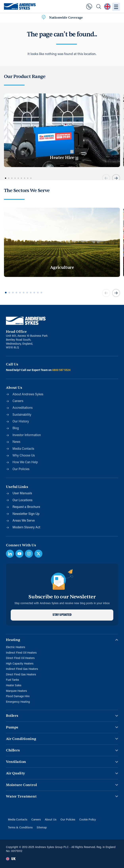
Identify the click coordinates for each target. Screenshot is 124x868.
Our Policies (68, 820)
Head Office (16, 332)
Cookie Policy (88, 820)
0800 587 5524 (61, 370)
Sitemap (42, 828)
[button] (106, 178)
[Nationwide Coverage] (44, 18)
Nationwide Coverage (66, 18)
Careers (36, 820)
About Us (51, 820)
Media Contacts (18, 820)
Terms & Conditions (20, 828)
